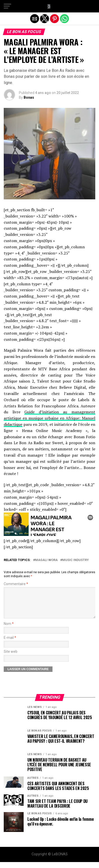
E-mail (10, 644)
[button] (7, 6)
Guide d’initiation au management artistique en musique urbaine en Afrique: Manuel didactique (49, 418)
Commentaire (16, 584)
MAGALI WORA (46, 560)
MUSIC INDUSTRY (75, 560)
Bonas (29, 97)
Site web (11, 658)
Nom (9, 630)
